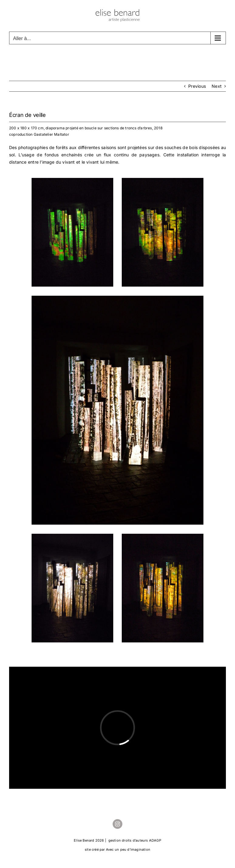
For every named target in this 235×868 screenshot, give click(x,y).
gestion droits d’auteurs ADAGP (135, 840)
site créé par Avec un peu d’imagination (118, 849)
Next (217, 86)
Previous (197, 86)
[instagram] (118, 824)
